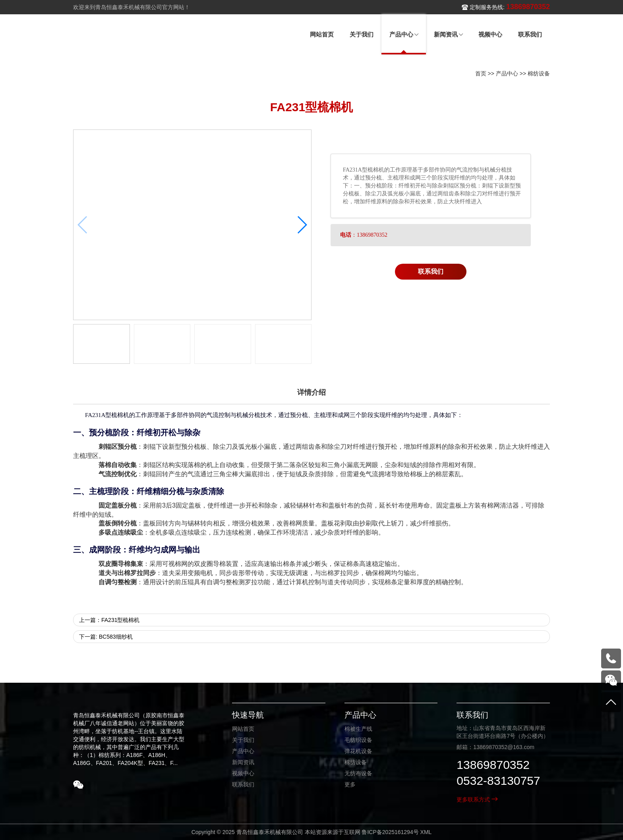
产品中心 (507, 73)
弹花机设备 (358, 751)
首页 (481, 73)
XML (426, 832)
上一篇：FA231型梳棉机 (109, 620)
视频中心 (243, 773)
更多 (350, 784)
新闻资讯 (243, 762)
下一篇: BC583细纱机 (106, 637)
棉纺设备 (539, 73)
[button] (302, 225)
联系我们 (431, 271)
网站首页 (243, 729)
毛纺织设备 (358, 740)
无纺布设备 (358, 773)
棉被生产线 (358, 729)
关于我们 (243, 740)
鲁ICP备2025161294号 (390, 832)
